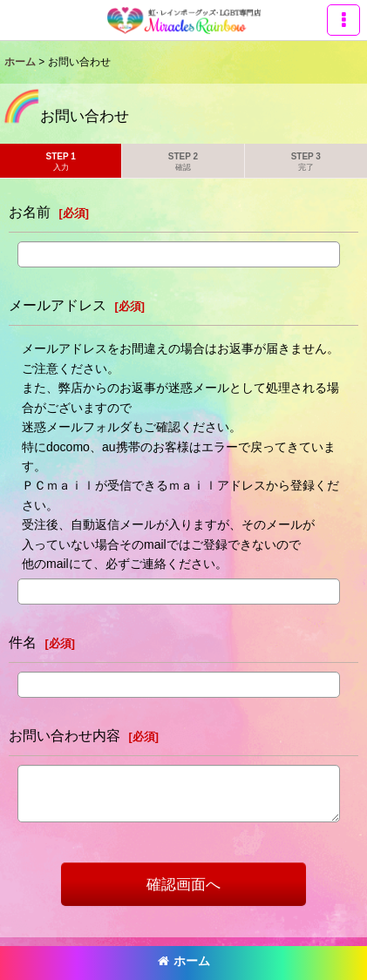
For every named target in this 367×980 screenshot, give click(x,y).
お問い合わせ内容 (65, 735)
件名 (23, 642)
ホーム (184, 961)
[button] (343, 20)
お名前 (30, 212)
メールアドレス (58, 305)
